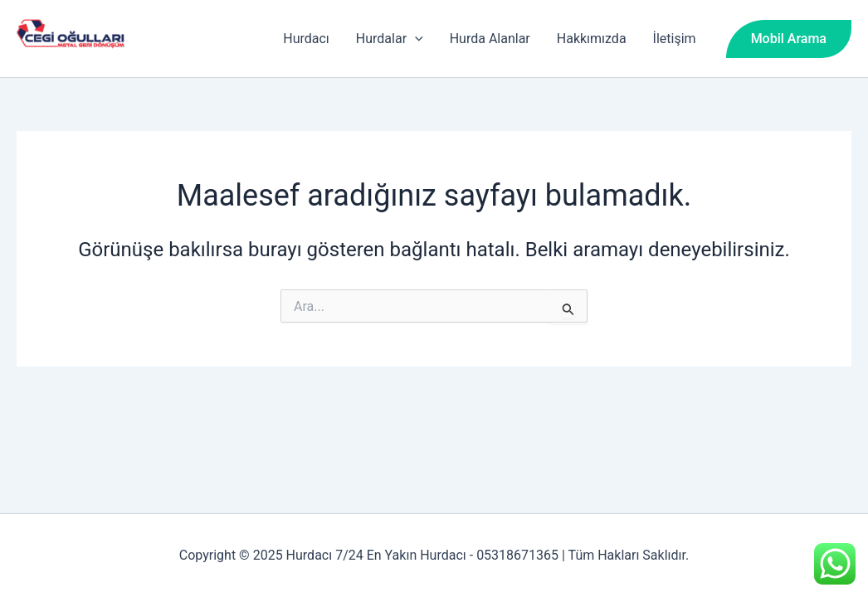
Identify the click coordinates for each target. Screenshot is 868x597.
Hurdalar (390, 39)
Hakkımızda (592, 39)
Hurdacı (306, 39)
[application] (415, 39)
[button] (789, 39)
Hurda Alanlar (490, 39)
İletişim (675, 39)
